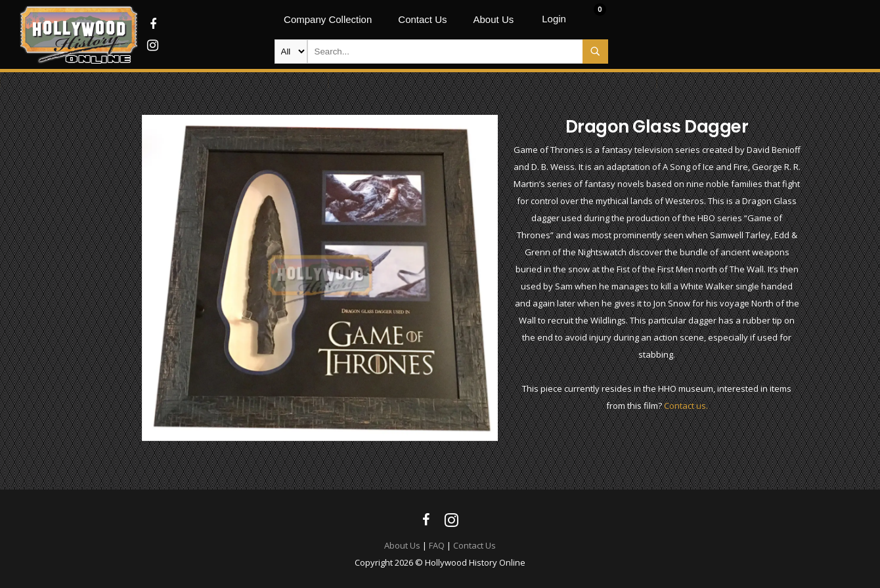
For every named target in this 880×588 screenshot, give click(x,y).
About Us (402, 545)
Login (554, 19)
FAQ (437, 545)
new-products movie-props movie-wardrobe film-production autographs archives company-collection (291, 52)
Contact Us (474, 545)
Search (595, 52)
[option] (320, 278)
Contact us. (686, 406)
